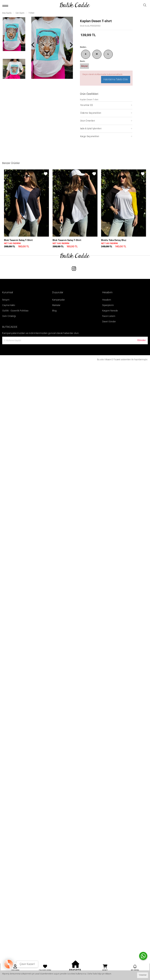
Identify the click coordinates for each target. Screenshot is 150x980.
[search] (145, 6)
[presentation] (33, 45)
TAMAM (143, 975)
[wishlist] (46, 174)
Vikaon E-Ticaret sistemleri (118, 360)
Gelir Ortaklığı (9, 316)
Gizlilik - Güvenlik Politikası (15, 311)
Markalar (56, 305)
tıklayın (108, 974)
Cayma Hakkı (9, 305)
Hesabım (107, 300)
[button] (106, 105)
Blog (54, 311)
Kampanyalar (58, 300)
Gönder (142, 340)
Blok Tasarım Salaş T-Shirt (18, 240)
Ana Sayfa (7, 13)
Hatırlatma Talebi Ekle (116, 80)
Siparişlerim (108, 305)
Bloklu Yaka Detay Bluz (114, 240)
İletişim (6, 300)
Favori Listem (109, 316)
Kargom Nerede (110, 311)
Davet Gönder (109, 322)
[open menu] (6, 6)
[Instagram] (74, 269)
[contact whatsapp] (143, 956)
